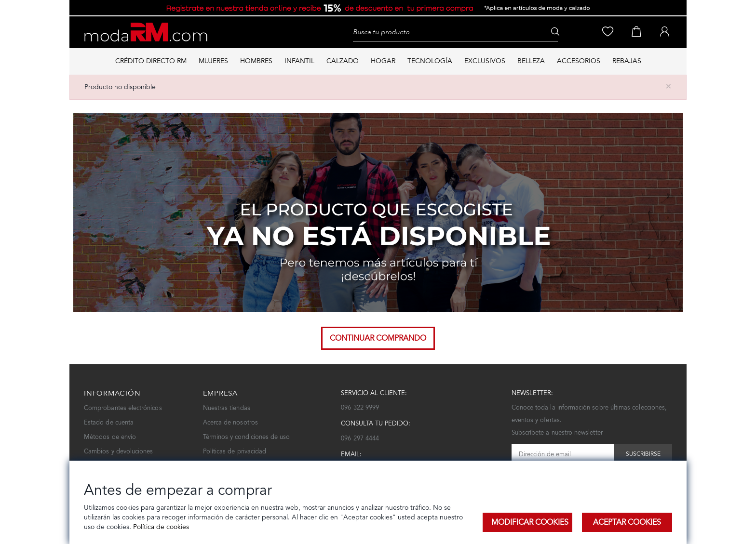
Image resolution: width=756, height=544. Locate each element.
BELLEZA (531, 61)
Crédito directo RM (151, 61)
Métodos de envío (110, 437)
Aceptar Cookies (627, 522)
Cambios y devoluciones (118, 451)
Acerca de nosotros (230, 422)
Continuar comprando (378, 338)
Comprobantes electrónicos (123, 408)
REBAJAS (627, 61)
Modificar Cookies (530, 522)
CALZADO (343, 61)
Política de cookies (160, 527)
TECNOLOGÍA (430, 61)
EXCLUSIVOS (485, 61)
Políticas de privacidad (235, 451)
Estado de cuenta (109, 422)
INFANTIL (299, 61)
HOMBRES (256, 61)
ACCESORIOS (579, 61)
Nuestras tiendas (227, 408)
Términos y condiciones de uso (247, 437)
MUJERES (213, 61)
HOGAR (383, 61)
